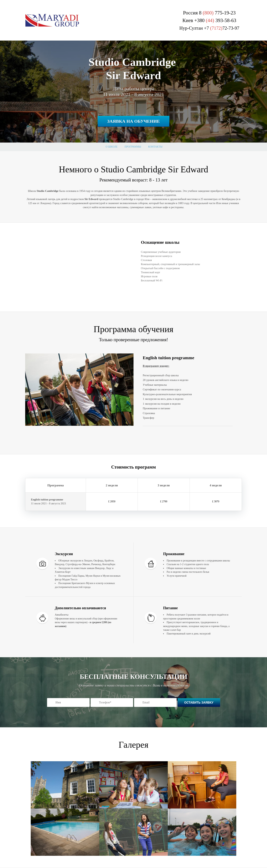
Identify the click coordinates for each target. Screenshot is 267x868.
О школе (112, 147)
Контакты (155, 147)
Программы (133, 147)
